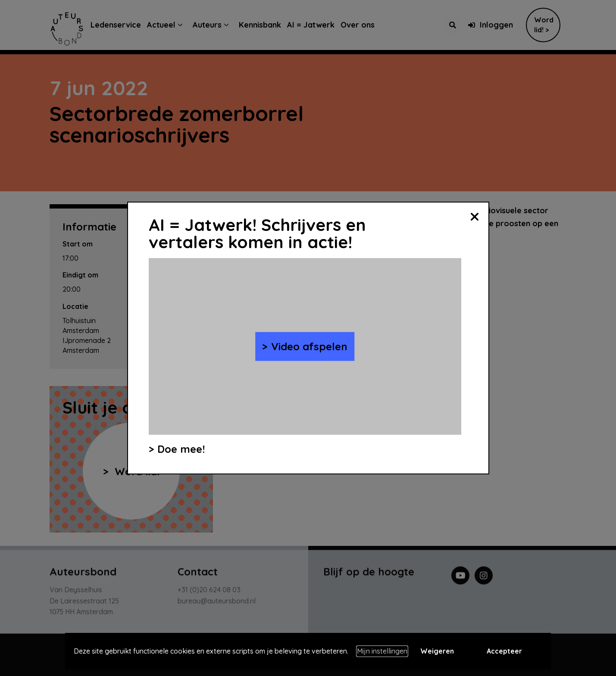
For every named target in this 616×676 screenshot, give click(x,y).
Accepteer (504, 651)
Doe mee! (181, 449)
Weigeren (437, 651)
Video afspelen (309, 346)
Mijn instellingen (382, 651)
